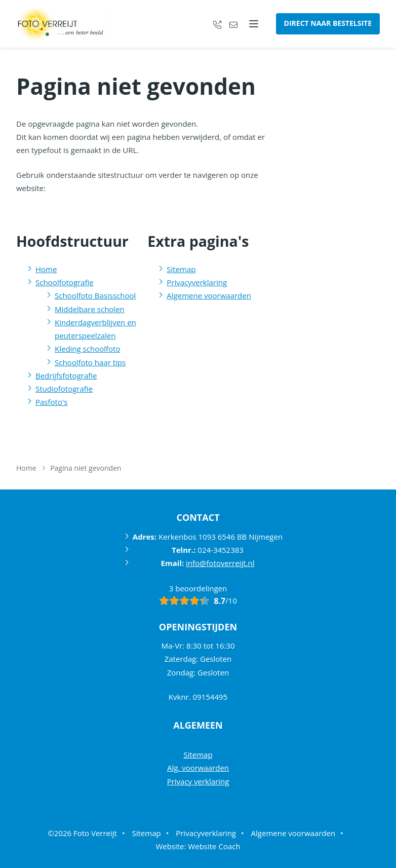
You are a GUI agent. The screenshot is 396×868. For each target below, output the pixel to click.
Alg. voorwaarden (198, 768)
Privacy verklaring (198, 781)
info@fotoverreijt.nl (220, 563)
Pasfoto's (51, 402)
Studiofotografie (64, 389)
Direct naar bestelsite (328, 23)
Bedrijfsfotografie (66, 375)
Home (46, 269)
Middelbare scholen (90, 309)
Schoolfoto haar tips (90, 362)
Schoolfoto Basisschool (95, 295)
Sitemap (181, 269)
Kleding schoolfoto (87, 349)
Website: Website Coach (198, 846)
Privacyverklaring (197, 282)
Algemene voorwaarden (209, 295)
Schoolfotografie (65, 282)
